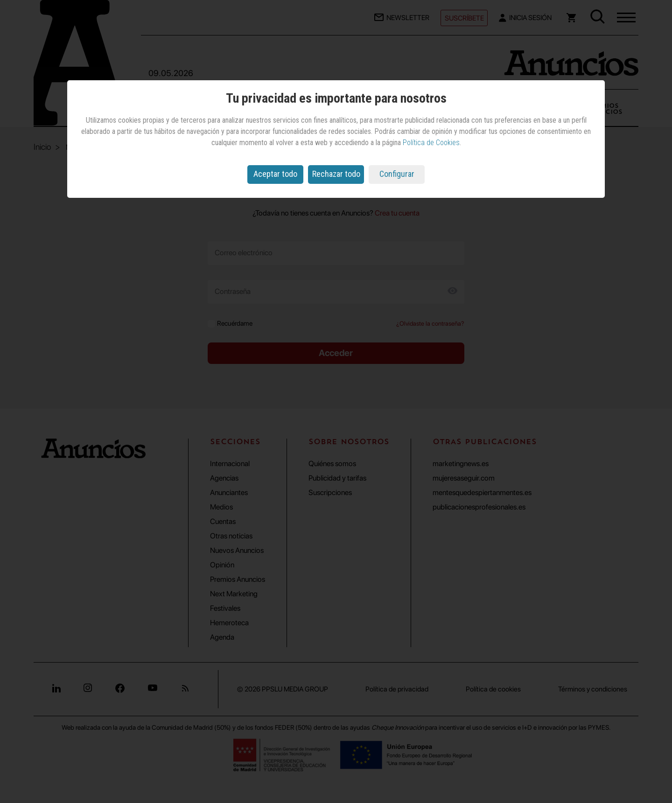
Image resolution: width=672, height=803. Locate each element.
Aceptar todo (275, 174)
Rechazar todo (336, 174)
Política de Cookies (431, 143)
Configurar (397, 174)
